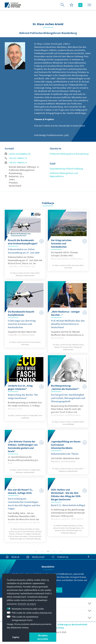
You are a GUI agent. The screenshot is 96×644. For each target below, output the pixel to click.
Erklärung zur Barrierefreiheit (72, 624)
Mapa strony (58, 628)
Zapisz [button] (16, 637)
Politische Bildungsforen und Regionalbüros (64, 175)
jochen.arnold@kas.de (18, 154)
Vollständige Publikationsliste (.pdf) (51, 135)
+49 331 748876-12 (16, 158)
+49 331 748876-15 (16, 162)
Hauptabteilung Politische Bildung (66, 169)
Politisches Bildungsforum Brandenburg (69, 154)
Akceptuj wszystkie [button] (43, 637)
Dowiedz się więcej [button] (27, 604)
